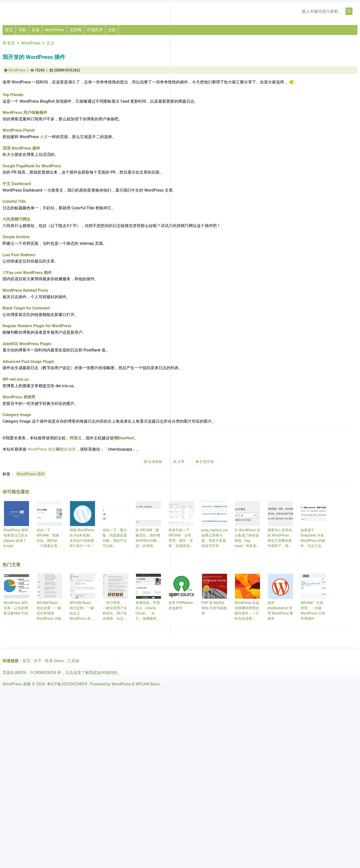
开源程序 (95, 30)
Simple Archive (16, 237)
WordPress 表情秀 (19, 397)
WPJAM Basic (148, 684)
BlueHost (126, 438)
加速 (35, 30)
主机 (112, 30)
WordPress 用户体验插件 (25, 113)
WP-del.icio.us (16, 379)
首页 (9, 30)
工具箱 (73, 661)
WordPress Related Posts (25, 290)
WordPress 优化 (42, 449)
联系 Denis (54, 661)
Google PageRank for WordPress (32, 166)
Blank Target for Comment (26, 308)
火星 (44, 137)
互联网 (75, 30)
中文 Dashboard (17, 184)
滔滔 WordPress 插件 (21, 148)
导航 (22, 30)
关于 (38, 661)
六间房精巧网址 (16, 219)
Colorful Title (14, 201)
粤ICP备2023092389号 (67, 684)
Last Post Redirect (19, 255)
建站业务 (68, 449)
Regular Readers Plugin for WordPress (37, 326)
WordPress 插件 (31, 474)
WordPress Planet (19, 130)
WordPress (54, 30)
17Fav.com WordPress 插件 (27, 273)
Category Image (17, 415)
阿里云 (76, 438)
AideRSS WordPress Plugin (27, 344)
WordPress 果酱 (17, 684)
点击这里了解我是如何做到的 (91, 673)
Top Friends (13, 95)
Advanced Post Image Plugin (28, 362)
